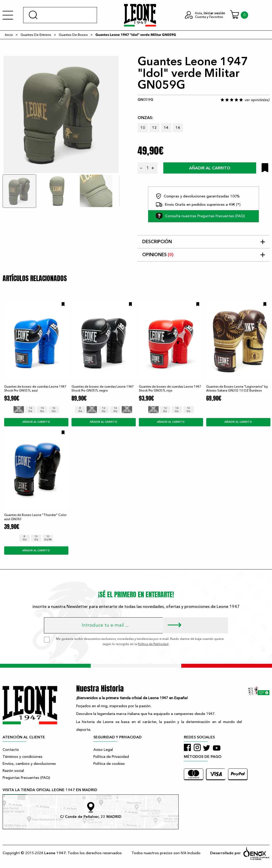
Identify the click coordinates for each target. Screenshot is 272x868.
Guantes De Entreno (36, 35)
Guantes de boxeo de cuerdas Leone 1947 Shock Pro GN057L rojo (170, 389)
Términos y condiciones (22, 757)
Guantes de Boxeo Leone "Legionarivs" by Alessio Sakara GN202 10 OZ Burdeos (237, 389)
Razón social (13, 771)
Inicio (9, 35)
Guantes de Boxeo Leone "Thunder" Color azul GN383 (35, 517)
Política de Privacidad (111, 757)
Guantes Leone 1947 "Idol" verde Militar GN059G (136, 35)
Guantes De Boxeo (73, 35)
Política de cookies (109, 764)
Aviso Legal (103, 750)
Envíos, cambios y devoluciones (29, 764)
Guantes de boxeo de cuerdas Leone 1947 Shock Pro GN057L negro (103, 389)
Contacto (11, 750)
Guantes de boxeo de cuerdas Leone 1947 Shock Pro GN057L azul (35, 389)
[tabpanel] (61, 114)
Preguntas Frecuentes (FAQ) (26, 778)
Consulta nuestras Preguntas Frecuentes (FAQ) (200, 216)
